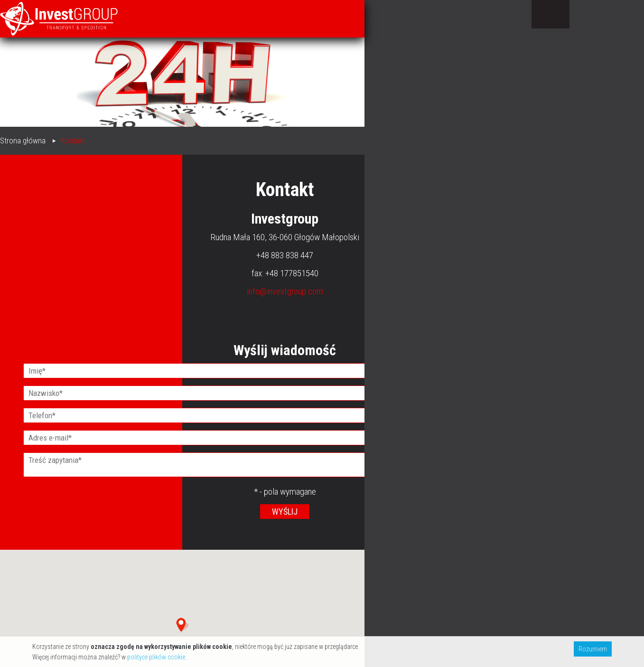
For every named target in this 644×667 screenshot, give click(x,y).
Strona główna (23, 141)
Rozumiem (593, 649)
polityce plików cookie (156, 657)
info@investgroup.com (285, 291)
